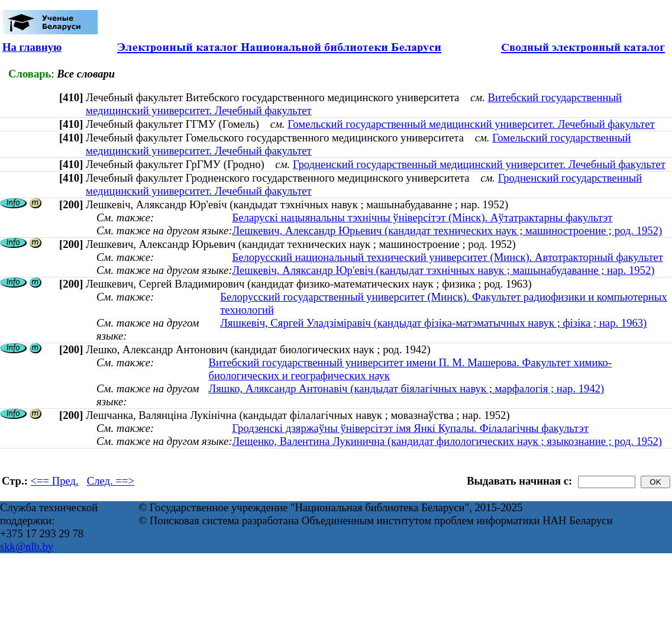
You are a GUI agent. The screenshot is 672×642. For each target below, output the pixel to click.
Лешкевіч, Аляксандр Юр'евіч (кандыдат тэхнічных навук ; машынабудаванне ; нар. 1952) (443, 270)
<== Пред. (55, 481)
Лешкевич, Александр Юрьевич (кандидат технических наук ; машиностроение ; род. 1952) (447, 230)
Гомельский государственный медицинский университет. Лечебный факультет (471, 124)
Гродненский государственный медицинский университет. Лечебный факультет (479, 164)
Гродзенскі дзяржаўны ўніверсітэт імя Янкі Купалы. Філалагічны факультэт (410, 428)
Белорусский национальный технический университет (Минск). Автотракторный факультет (447, 257)
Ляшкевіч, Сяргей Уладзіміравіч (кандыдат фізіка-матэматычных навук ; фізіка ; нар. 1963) (433, 323)
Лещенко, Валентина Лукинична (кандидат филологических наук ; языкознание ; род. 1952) (447, 441)
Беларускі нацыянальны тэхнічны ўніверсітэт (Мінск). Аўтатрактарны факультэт (422, 217)
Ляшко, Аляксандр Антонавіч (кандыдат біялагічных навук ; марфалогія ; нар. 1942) (407, 388)
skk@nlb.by (27, 546)
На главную (32, 47)
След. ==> (111, 481)
